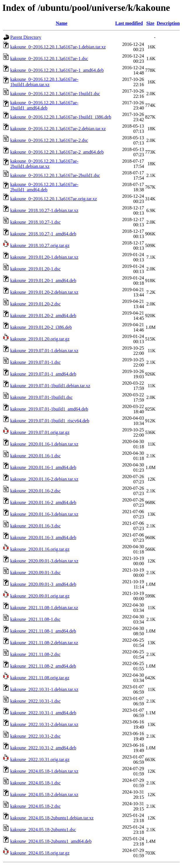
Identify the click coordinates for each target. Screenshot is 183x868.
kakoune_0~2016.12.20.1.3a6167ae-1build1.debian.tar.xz (44, 82)
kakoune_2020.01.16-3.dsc (35, 526)
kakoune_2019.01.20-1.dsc (35, 269)
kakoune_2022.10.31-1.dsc (35, 701)
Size (150, 23)
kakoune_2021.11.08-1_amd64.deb (43, 631)
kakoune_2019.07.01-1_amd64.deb (43, 374)
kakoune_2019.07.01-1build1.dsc (41, 397)
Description (168, 23)
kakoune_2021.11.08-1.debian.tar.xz (44, 608)
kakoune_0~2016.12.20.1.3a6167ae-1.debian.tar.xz (58, 47)
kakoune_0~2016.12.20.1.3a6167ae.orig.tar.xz (54, 199)
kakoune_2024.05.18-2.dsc (35, 806)
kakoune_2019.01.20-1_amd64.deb (43, 281)
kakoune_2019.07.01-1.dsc (35, 362)
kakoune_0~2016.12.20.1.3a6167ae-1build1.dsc (55, 94)
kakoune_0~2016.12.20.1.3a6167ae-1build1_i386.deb (61, 117)
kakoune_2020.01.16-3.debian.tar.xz (44, 514)
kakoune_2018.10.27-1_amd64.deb (43, 234)
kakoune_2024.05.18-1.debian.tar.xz (44, 771)
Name (62, 23)
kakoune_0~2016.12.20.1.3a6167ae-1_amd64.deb (57, 70)
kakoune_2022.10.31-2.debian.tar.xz (44, 724)
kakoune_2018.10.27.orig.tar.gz (40, 245)
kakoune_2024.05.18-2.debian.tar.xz (44, 795)
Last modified (129, 23)
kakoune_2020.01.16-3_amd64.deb (43, 538)
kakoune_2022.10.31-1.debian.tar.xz (44, 689)
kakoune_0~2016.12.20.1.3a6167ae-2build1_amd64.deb (44, 187)
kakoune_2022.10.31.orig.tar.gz (40, 759)
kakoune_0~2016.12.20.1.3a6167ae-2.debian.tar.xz (58, 129)
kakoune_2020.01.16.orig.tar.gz (40, 549)
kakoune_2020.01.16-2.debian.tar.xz (44, 479)
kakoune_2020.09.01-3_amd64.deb (43, 584)
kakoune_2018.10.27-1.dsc (35, 222)
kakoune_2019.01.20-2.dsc (35, 304)
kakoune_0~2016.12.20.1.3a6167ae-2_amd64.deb (57, 152)
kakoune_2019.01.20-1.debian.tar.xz (44, 257)
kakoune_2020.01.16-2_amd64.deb (43, 502)
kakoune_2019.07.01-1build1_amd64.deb (49, 409)
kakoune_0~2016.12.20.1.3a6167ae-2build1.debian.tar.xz (44, 164)
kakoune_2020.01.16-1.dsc (35, 456)
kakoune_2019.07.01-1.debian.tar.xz (44, 351)
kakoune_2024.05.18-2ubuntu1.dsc (43, 830)
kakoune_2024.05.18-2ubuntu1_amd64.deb (51, 841)
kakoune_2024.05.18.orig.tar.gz (40, 853)
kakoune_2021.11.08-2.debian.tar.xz (44, 643)
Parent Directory (26, 37)
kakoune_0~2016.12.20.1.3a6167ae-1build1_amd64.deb (44, 105)
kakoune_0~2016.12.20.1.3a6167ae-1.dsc (49, 59)
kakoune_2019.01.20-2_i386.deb (41, 327)
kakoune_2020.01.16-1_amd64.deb (43, 467)
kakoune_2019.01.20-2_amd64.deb (43, 316)
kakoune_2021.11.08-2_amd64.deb (43, 666)
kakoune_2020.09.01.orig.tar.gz (40, 596)
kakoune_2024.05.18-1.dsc (35, 783)
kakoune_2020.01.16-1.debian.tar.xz (44, 444)
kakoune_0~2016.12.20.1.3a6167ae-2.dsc (49, 140)
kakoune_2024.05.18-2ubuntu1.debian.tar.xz (52, 818)
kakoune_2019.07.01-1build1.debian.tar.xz (50, 386)
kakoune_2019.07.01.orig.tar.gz (40, 432)
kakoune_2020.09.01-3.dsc (35, 573)
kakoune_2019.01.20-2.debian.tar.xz (44, 292)
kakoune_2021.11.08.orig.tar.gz (40, 678)
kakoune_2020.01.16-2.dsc (35, 491)
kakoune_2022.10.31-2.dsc (35, 736)
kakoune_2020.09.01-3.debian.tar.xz (44, 561)
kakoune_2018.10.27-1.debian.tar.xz (44, 210)
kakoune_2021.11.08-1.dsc (35, 619)
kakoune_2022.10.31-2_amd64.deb (43, 748)
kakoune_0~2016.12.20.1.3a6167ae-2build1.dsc (55, 175)
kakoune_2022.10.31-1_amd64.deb (43, 713)
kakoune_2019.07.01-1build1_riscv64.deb (50, 421)
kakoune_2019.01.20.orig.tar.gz (40, 339)
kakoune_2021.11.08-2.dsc (35, 654)
